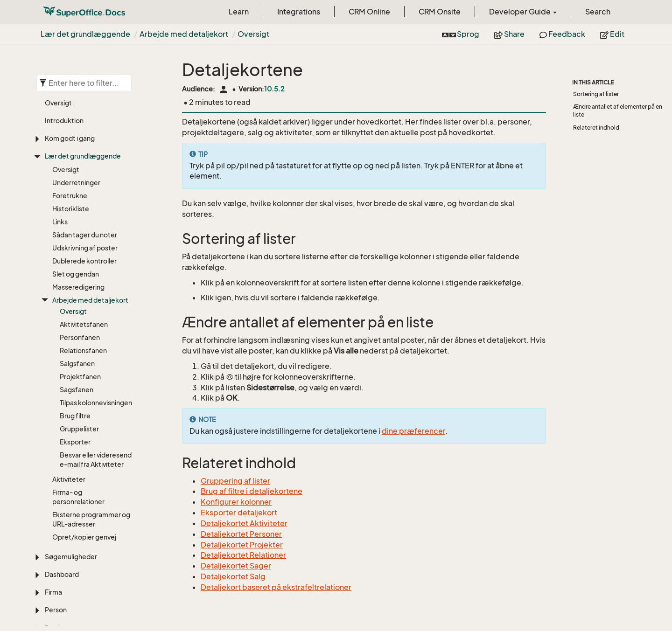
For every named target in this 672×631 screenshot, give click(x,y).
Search (598, 12)
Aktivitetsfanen (84, 324)
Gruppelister (79, 429)
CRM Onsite (440, 12)
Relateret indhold (596, 128)
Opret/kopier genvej (84, 537)
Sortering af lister (596, 94)
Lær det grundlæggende (85, 34)
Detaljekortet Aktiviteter (244, 523)
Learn (239, 12)
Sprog (461, 34)
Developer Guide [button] (523, 12)
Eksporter (75, 442)
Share (509, 34)
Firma (53, 592)
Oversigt (253, 34)
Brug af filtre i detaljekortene (252, 491)
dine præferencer (413, 431)
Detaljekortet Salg (233, 576)
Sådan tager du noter (85, 235)
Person (56, 610)
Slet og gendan (76, 274)
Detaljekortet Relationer (243, 555)
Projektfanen (80, 377)
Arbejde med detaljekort (184, 34)
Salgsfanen (77, 364)
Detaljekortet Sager (236, 566)
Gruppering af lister (235, 481)
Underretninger (76, 183)
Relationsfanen (83, 350)
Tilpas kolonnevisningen (96, 403)
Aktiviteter (69, 479)
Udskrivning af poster (85, 248)
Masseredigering (78, 287)
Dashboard (62, 574)
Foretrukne (70, 196)
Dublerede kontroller (84, 261)
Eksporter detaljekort (239, 513)
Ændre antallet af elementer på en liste (618, 111)
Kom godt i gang (70, 138)
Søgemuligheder (71, 557)
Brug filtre (75, 416)
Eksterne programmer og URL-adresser (91, 519)
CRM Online (369, 12)
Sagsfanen (77, 390)
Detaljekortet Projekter (242, 545)
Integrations (299, 12)
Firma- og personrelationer (78, 497)
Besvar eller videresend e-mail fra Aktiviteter (96, 460)
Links (60, 222)
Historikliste (71, 209)
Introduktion (64, 121)
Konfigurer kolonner (236, 502)
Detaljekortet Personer (241, 534)
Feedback (562, 34)
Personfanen (80, 337)
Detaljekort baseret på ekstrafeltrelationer (276, 587)
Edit (612, 34)
